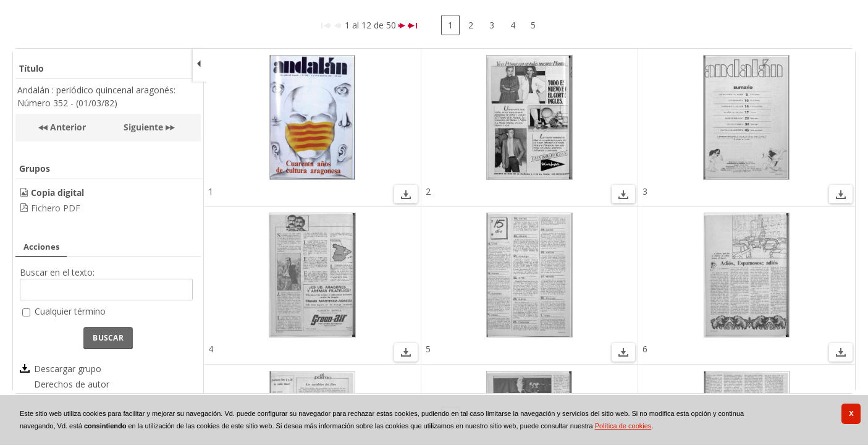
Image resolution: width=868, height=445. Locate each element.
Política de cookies (623, 426)
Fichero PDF (56, 208)
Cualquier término (70, 311)
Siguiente (143, 127)
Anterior (67, 127)
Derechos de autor (72, 384)
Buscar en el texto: (57, 272)
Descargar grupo (68, 369)
